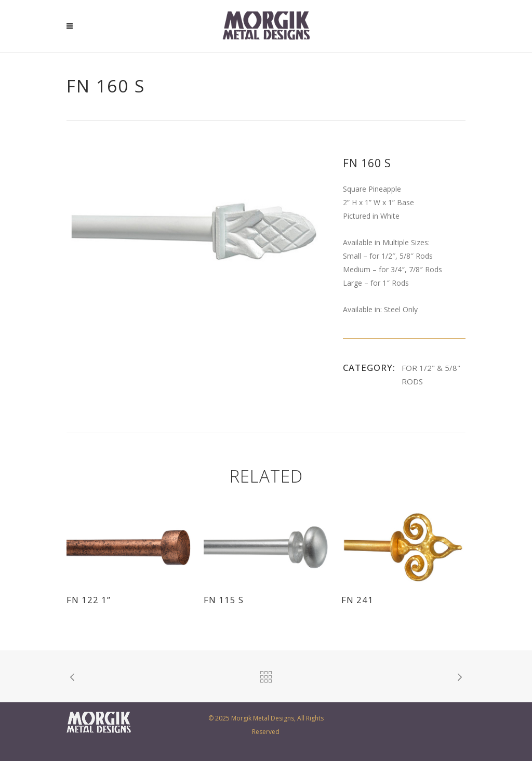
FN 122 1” (89, 600)
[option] (194, 231)
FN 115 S (224, 600)
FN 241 (357, 600)
